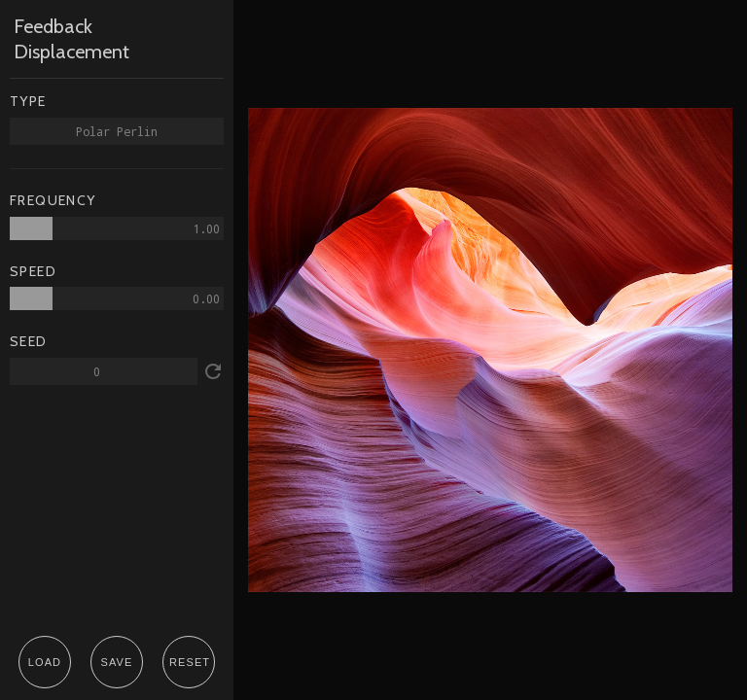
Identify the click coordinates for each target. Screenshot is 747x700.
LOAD (45, 662)
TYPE (28, 102)
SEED (29, 342)
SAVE (117, 662)
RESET (190, 662)
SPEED (33, 272)
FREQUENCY (53, 201)
